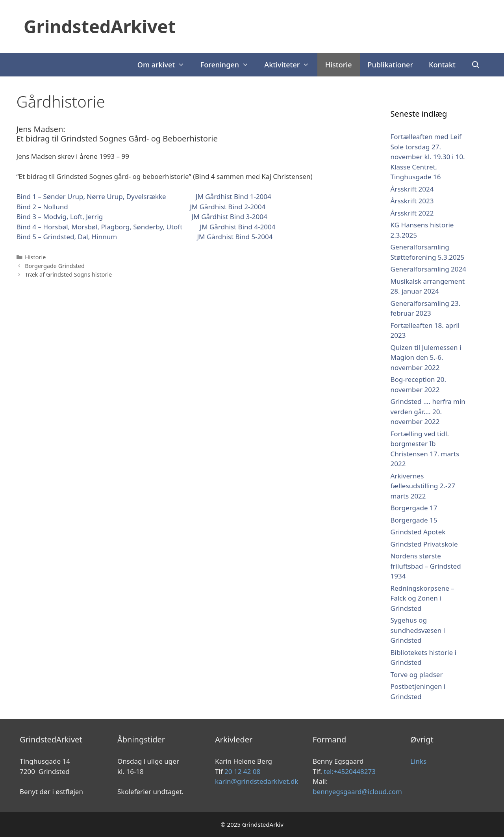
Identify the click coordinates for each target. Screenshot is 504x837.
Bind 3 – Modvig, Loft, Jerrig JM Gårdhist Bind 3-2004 (142, 217)
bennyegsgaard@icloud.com (357, 791)
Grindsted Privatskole (424, 544)
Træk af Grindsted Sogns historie (68, 274)
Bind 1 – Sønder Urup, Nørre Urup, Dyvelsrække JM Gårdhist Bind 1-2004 (144, 196)
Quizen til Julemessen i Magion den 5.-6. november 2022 (426, 357)
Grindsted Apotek (418, 532)
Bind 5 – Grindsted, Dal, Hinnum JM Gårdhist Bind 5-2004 (145, 237)
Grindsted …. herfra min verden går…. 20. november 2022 (428, 411)
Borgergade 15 (414, 520)
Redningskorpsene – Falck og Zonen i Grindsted (422, 598)
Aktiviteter (291, 65)
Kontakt (442, 65)
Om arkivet (165, 65)
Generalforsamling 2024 (428, 269)
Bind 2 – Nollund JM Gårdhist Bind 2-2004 (141, 207)
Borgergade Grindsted (55, 266)
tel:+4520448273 (350, 771)
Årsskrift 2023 (412, 201)
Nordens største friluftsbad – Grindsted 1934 (426, 566)
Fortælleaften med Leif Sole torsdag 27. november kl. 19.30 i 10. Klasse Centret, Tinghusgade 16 (428, 157)
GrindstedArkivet (100, 26)
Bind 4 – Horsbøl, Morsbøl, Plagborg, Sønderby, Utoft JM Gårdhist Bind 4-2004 (146, 227)
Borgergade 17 (414, 508)
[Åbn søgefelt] (476, 65)
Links (418, 761)
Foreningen (229, 65)
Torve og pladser (417, 674)
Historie (339, 65)
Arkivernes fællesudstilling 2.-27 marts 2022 (423, 486)
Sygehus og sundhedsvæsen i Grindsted (418, 630)
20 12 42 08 (242, 771)
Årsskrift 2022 (412, 213)
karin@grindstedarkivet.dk (257, 781)
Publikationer (391, 65)
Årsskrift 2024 (412, 189)
